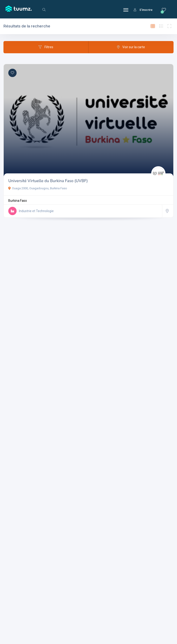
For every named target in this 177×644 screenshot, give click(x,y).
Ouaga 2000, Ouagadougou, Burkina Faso (38, 188)
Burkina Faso (18, 201)
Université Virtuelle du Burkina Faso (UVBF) (48, 181)
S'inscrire (143, 10)
